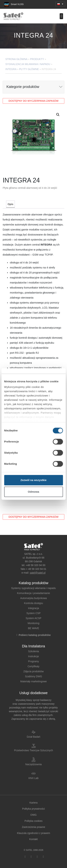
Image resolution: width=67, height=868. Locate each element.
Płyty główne (29, 69)
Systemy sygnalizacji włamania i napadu (34, 588)
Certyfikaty (33, 666)
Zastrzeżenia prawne (34, 827)
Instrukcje (34, 656)
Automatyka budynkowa (33, 598)
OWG (33, 815)
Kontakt (33, 839)
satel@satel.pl (38, 573)
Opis (11, 204)
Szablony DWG (34, 676)
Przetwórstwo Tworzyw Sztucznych (34, 750)
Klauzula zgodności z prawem (33, 833)
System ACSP (34, 618)
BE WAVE (33, 628)
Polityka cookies (33, 821)
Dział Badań (34, 737)
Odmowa (33, 492)
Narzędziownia (34, 764)
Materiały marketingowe (34, 681)
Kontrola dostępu (34, 603)
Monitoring (33, 623)
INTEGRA (11, 69)
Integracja (33, 608)
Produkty (37, 59)
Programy (33, 661)
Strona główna (16, 59)
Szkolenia (33, 651)
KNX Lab (33, 778)
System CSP (33, 613)
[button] (60, 4)
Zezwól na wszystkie (34, 480)
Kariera (33, 803)
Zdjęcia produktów (34, 671)
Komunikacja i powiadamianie (33, 593)
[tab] (10, 204)
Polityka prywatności (33, 809)
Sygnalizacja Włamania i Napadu (28, 64)
